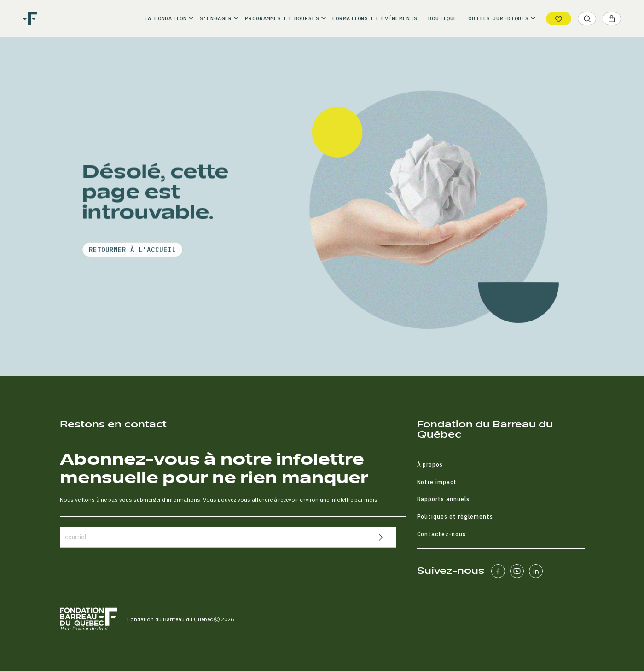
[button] (166, 18)
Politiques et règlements (455, 516)
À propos (430, 464)
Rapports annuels (444, 499)
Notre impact (437, 482)
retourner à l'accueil (132, 278)
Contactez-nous (442, 534)
